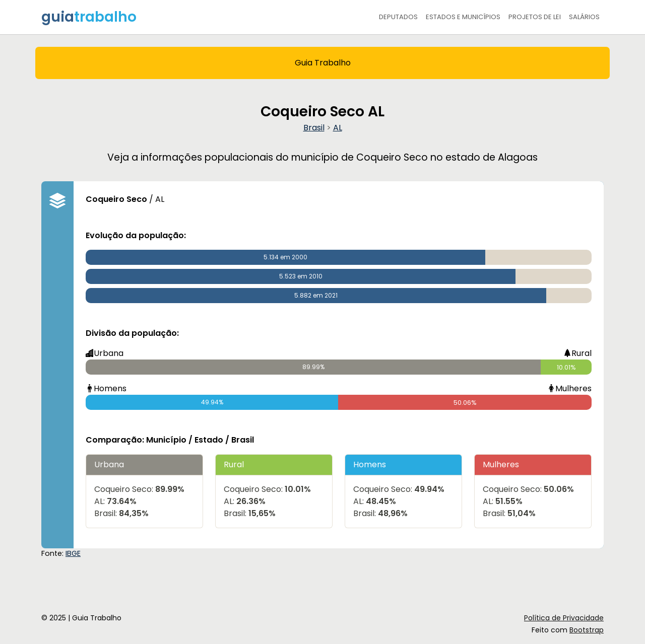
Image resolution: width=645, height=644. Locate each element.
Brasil (314, 128)
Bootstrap (587, 630)
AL (338, 128)
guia (89, 17)
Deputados (398, 17)
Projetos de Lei (535, 17)
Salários (584, 17)
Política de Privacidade (564, 618)
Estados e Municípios (463, 17)
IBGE (73, 553)
